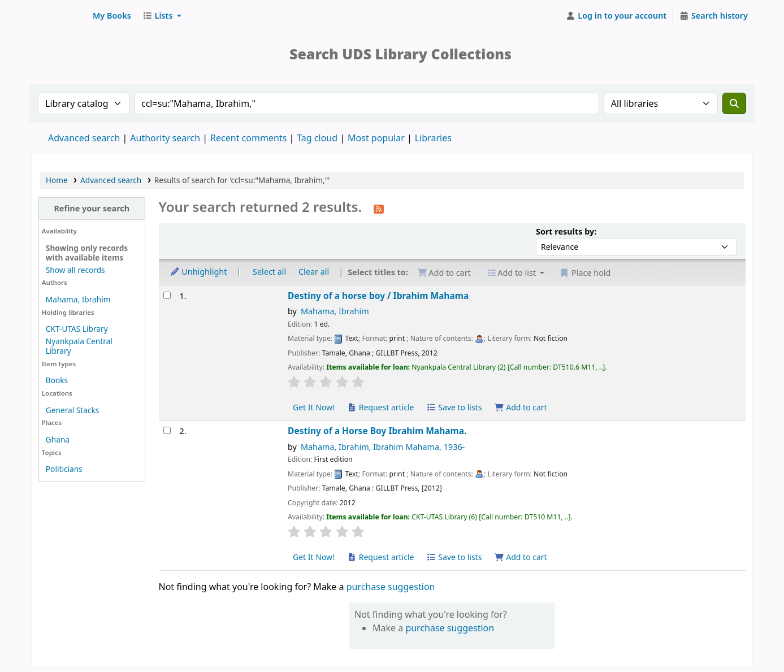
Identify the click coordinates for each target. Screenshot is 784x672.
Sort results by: (566, 231)
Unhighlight (198, 272)
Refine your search (92, 208)
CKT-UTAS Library (77, 329)
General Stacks (72, 410)
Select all (269, 272)
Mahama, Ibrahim (78, 299)
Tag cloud (317, 138)
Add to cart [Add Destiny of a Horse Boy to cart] (521, 557)
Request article (381, 407)
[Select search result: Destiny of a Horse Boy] (167, 430)
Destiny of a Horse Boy (377, 431)
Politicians (64, 469)
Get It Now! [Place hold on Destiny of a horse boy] (314, 407)
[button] (112, 16)
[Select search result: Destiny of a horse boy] (167, 295)
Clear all (314, 272)
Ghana (58, 439)
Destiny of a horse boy (378, 296)
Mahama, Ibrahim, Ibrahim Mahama (383, 447)
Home (57, 180)
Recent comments (248, 138)
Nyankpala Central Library (79, 346)
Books (57, 380)
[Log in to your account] (616, 16)
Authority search (165, 138)
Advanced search (84, 138)
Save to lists (454, 407)
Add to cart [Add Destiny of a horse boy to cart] (521, 407)
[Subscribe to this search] (379, 208)
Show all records (75, 270)
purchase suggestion (391, 587)
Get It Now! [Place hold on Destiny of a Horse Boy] (314, 557)
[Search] (734, 103)
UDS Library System (60, 16)
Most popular (376, 138)
